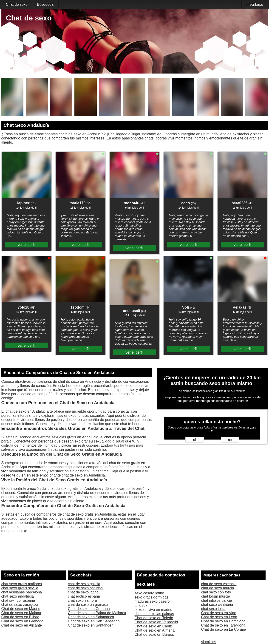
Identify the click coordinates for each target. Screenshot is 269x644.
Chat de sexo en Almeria (155, 630)
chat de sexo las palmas (154, 614)
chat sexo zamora (82, 600)
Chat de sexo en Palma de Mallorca (97, 613)
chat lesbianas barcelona (22, 592)
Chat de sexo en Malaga (21, 613)
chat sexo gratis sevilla (20, 588)
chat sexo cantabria (217, 605)
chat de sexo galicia (84, 584)
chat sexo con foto (216, 592)
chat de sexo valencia (219, 584)
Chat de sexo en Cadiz (153, 626)
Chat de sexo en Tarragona (223, 625)
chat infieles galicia (217, 600)
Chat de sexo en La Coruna (224, 629)
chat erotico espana (84, 596)
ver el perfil (26, 245)
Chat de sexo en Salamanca (91, 617)
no (230, 440)
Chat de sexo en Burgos (154, 634)
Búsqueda (45, 4)
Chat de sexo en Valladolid (156, 622)
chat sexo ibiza (213, 609)
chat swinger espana (18, 600)
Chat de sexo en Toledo (154, 618)
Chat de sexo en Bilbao (20, 617)
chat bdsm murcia (216, 596)
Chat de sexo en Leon (219, 617)
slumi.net (209, 642)
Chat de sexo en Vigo (219, 613)
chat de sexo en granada (88, 605)
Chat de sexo (17, 4)
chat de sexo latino (83, 592)
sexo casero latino (149, 593)
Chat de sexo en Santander (90, 625)
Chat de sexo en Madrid (21, 609)
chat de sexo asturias (85, 588)
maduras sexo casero (152, 601)
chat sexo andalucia (18, 596)
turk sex (141, 606)
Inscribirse (255, 4)
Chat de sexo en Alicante (22, 625)
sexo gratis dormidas (152, 597)
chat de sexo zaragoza (20, 605)
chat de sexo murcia (218, 588)
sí (194, 440)
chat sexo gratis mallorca (22, 584)
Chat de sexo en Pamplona (223, 621)
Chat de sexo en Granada (22, 621)
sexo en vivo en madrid (154, 610)
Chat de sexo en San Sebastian (94, 621)
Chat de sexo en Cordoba (89, 609)
